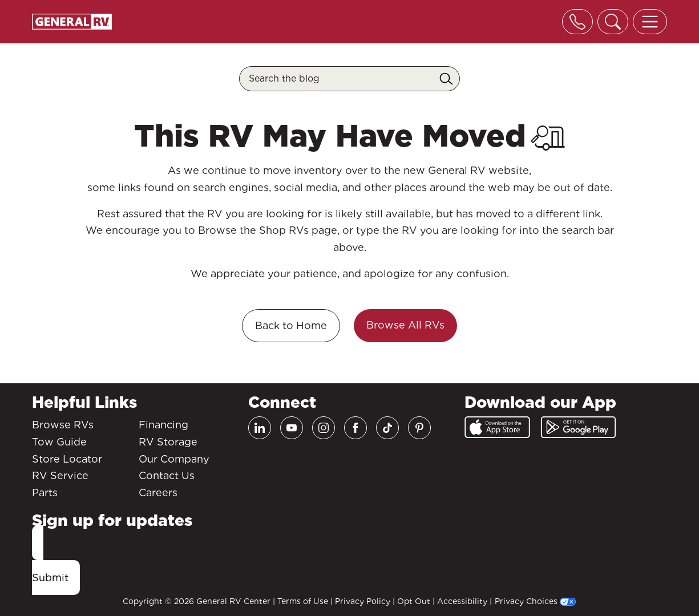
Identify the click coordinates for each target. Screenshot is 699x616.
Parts (45, 493)
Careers (158, 493)
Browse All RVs (405, 325)
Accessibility (462, 601)
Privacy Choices (535, 601)
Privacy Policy (363, 601)
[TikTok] (387, 428)
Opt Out (414, 601)
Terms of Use (303, 601)
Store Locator (67, 459)
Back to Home (291, 325)
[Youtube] (292, 428)
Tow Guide (59, 442)
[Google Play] (578, 427)
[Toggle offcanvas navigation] (650, 22)
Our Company (174, 459)
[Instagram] (324, 428)
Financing (163, 425)
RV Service (60, 475)
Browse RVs (63, 425)
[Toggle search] (613, 22)
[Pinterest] (419, 428)
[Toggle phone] (577, 22)
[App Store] (497, 427)
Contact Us (167, 475)
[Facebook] (355, 428)
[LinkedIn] (260, 428)
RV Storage (168, 442)
